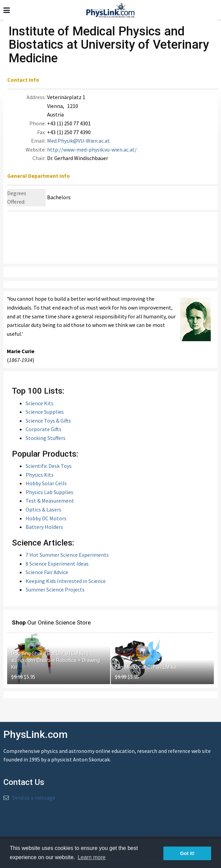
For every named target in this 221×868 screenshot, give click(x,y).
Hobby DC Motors (46, 518)
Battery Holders (44, 527)
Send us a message (34, 798)
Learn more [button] (92, 857)
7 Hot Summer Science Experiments (67, 555)
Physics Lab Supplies (49, 492)
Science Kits (40, 403)
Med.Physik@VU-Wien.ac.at (78, 141)
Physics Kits (40, 475)
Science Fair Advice (47, 572)
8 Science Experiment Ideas (57, 564)
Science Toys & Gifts (48, 421)
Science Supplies (45, 412)
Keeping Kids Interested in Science (66, 581)
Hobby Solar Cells (46, 483)
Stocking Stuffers (46, 438)
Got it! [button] (187, 853)
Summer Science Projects (55, 589)
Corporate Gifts (43, 429)
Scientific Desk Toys (49, 466)
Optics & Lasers (43, 509)
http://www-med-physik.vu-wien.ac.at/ (92, 149)
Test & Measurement (50, 501)
